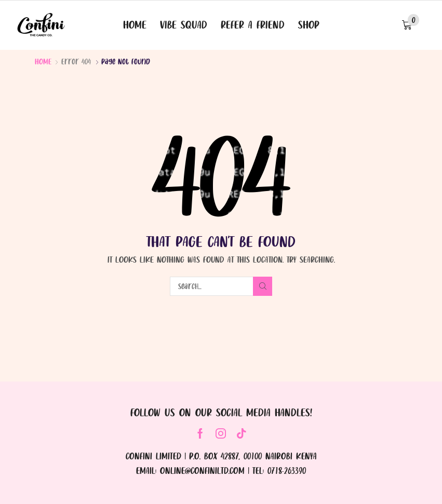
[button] (411, 25)
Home (43, 61)
